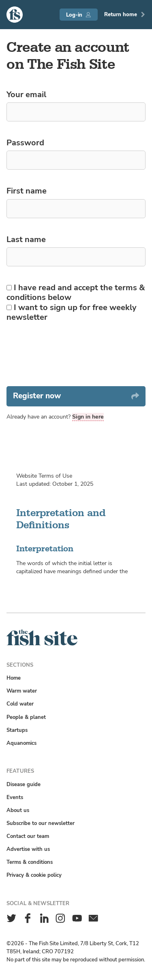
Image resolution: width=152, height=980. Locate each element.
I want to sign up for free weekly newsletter (72, 312)
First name (27, 191)
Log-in (78, 15)
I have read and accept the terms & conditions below (76, 292)
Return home (125, 14)
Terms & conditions (30, 862)
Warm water (22, 691)
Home (14, 678)
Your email (26, 94)
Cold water (20, 704)
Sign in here (88, 417)
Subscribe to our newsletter (41, 823)
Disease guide (24, 784)
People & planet (26, 717)
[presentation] (68, 354)
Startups (17, 730)
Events (15, 797)
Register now (76, 396)
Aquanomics (21, 743)
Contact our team (28, 836)
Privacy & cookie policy (34, 875)
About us (18, 810)
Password (25, 142)
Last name (26, 239)
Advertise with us (28, 849)
